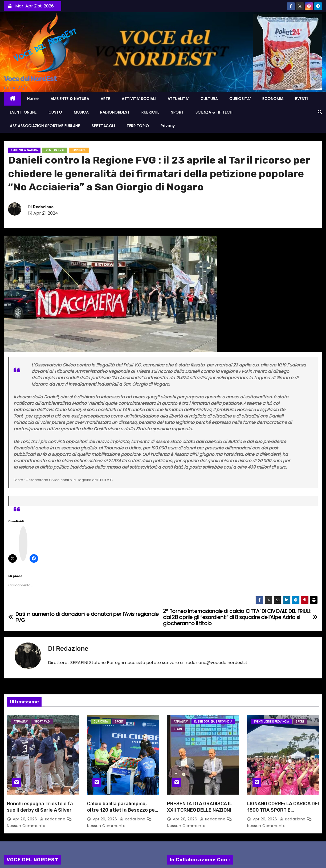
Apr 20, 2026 (26, 819)
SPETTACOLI (103, 126)
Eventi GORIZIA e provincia (213, 722)
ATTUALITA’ (178, 99)
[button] (320, 112)
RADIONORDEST (115, 112)
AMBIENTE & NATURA (70, 99)
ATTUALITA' (21, 722)
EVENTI (301, 99)
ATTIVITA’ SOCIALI (139, 99)
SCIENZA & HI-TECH (214, 112)
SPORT (177, 112)
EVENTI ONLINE (23, 112)
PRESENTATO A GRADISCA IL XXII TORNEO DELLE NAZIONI (199, 807)
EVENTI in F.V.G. (55, 150)
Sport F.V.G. (42, 722)
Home (33, 99)
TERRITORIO (138, 126)
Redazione (43, 207)
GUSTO (55, 112)
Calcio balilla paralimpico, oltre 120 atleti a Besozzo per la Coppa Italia (122, 810)
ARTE (105, 99)
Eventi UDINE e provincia (271, 722)
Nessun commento (26, 826)
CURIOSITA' (101, 722)
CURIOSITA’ (240, 99)
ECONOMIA (273, 99)
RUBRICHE (150, 112)
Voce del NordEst (30, 79)
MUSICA (81, 112)
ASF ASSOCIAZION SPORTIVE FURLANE (45, 126)
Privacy (168, 126)
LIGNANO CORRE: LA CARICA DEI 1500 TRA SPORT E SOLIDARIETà (283, 810)
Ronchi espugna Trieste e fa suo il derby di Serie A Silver (40, 807)
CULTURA (209, 99)
